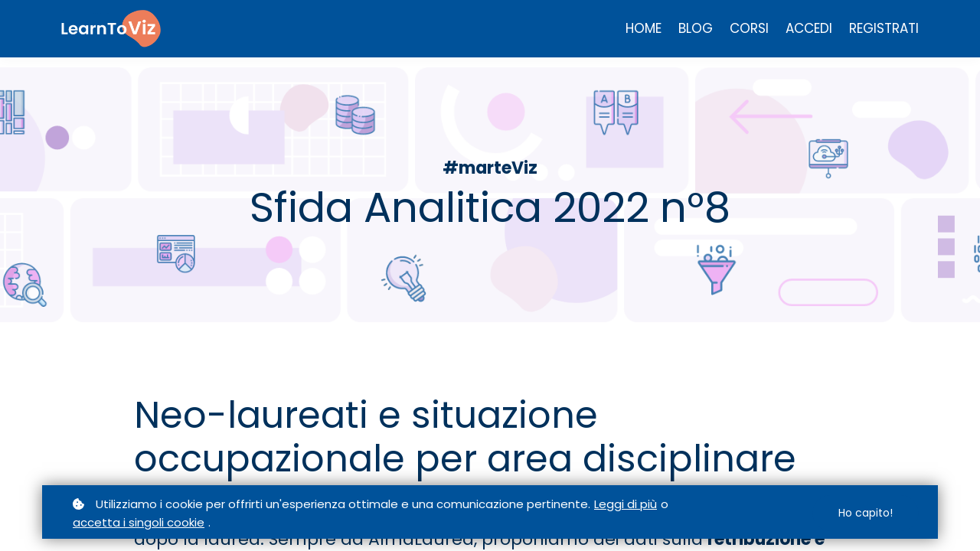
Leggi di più (626, 504)
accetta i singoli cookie (139, 522)
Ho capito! (866, 513)
